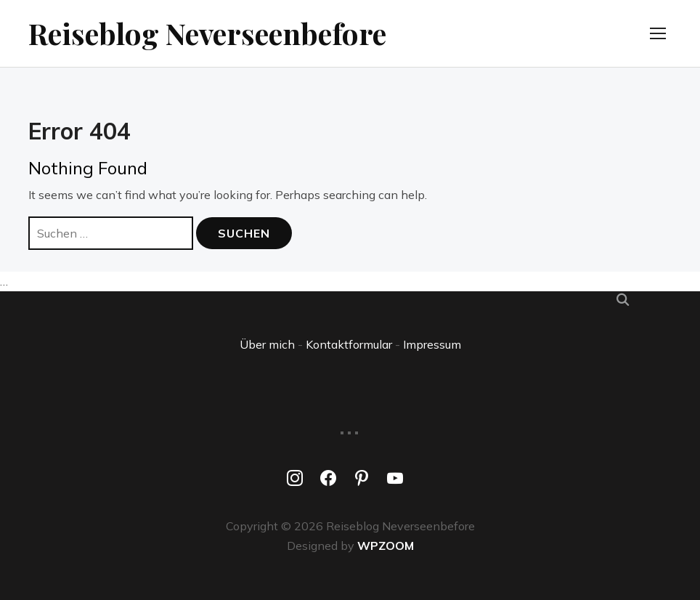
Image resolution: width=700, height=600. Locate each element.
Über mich (267, 344)
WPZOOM (386, 546)
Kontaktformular (349, 344)
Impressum (432, 344)
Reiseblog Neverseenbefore (207, 33)
